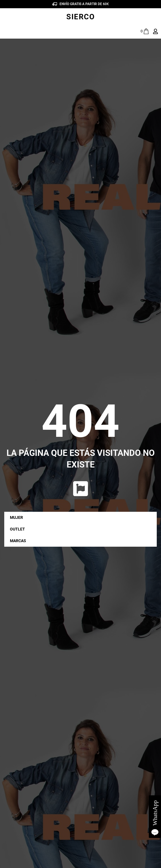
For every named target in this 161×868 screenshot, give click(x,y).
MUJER (18, 517)
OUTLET (17, 529)
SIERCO (80, 17)
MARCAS (19, 541)
